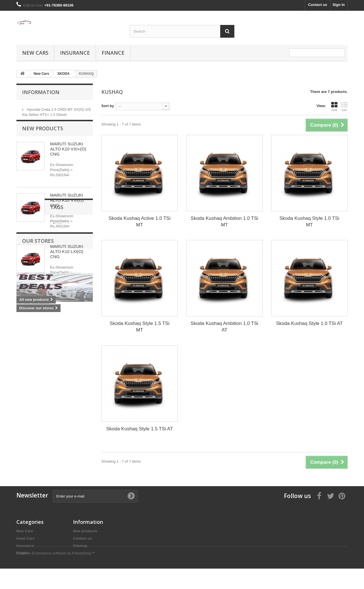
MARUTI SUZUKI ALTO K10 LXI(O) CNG (67, 257)
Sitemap (80, 546)
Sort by (108, 106)
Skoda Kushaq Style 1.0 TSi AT (309, 323)
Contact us (317, 5)
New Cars (35, 53)
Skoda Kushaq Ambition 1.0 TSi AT (225, 327)
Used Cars (25, 538)
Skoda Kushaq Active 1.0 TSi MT (140, 222)
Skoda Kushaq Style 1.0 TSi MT (309, 222)
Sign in (339, 5)
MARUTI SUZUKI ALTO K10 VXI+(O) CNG (68, 154)
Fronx (24, 343)
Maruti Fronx (47, 343)
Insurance (75, 53)
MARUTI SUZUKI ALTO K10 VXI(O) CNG (67, 206)
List (344, 107)
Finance (113, 53)
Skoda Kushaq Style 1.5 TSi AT (140, 429)
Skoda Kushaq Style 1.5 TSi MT (139, 327)
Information (41, 92)
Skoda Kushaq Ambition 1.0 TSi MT (225, 222)
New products (43, 134)
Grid (334, 107)
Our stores (38, 365)
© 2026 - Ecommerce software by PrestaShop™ (56, 574)
